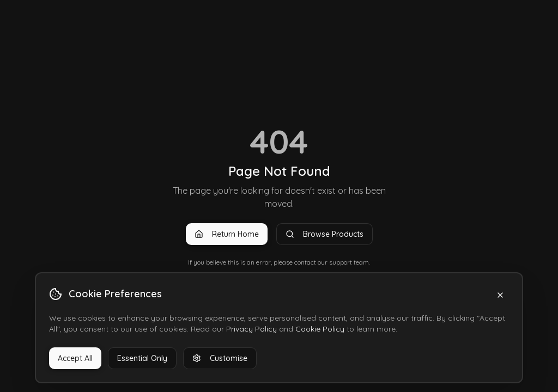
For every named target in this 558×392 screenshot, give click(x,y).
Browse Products (325, 234)
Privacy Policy (251, 329)
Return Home (227, 234)
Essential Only (142, 358)
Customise (220, 358)
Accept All (75, 358)
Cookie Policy (320, 329)
